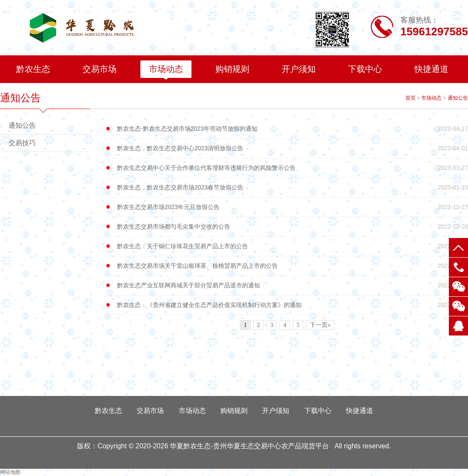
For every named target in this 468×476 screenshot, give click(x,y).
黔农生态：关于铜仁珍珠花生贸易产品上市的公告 (292, 246)
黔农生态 (33, 69)
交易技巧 (22, 143)
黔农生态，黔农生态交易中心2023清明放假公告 (292, 148)
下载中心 (365, 69)
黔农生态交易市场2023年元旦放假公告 (292, 207)
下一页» (320, 325)
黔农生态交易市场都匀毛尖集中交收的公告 (292, 227)
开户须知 (299, 69)
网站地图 (10, 472)
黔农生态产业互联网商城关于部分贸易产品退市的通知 (292, 285)
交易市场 (100, 69)
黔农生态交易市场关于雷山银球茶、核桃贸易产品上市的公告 (292, 266)
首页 (411, 98)
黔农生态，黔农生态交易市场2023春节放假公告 (292, 188)
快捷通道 (431, 69)
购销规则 (232, 69)
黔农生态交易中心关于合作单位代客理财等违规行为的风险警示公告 (292, 168)
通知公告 (458, 98)
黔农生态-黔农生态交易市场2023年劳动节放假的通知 (292, 129)
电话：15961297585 (458, 267)
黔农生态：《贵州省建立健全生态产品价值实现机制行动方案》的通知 (292, 305)
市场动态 (166, 69)
